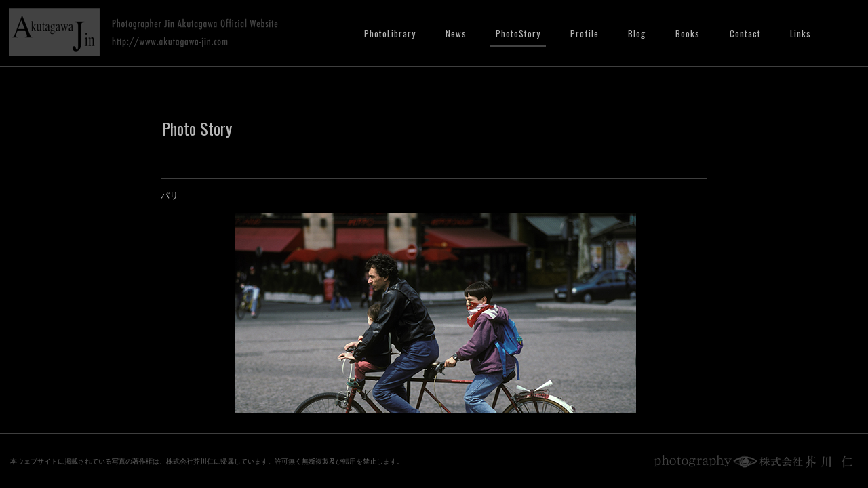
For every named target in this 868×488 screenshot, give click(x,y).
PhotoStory (518, 33)
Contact (745, 33)
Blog (637, 33)
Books (688, 33)
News (456, 33)
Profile (585, 33)
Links (801, 33)
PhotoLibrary (390, 33)
